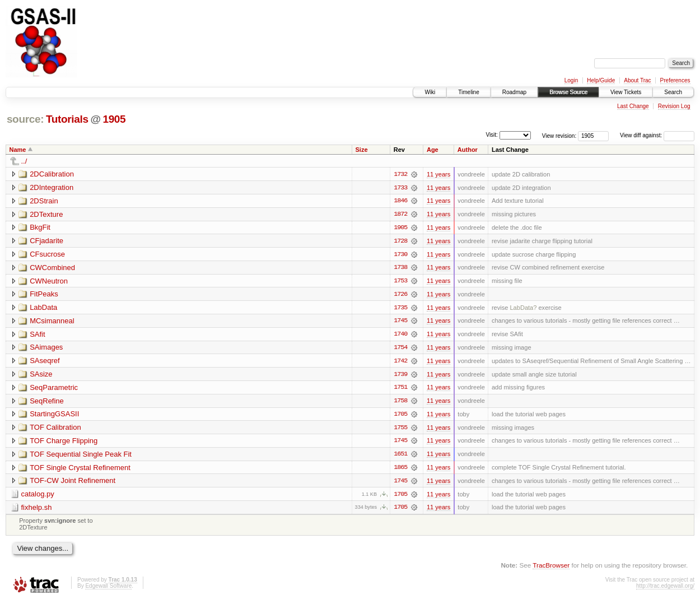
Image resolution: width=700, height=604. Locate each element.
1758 (400, 403)
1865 (400, 470)
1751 (400, 389)
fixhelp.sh (37, 510)
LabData (43, 308)
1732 (400, 174)
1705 (400, 416)
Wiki (430, 92)
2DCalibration (52, 174)
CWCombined (52, 268)
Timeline (468, 92)
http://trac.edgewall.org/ (665, 589)
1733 (400, 188)
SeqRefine (47, 403)
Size (362, 150)
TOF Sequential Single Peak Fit (81, 456)
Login (571, 80)
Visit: (492, 135)
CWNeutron (49, 282)
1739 (400, 376)
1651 (400, 457)
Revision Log (674, 106)
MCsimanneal (52, 322)
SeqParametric (54, 389)
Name (18, 150)
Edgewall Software (108, 589)
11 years (438, 174)
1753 (400, 282)
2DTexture (46, 214)
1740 (400, 336)
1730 (400, 255)
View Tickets (626, 92)
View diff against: (657, 135)
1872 (400, 215)
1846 (400, 201)
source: (25, 119)
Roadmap (514, 92)
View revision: (559, 135)
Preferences (675, 80)
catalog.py (38, 497)
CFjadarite (46, 241)
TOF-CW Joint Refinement (73, 483)
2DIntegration (52, 187)
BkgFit (40, 228)
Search (673, 92)
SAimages (46, 349)
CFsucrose (47, 255)
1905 (114, 119)
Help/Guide (601, 80)
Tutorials (67, 119)
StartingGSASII (54, 416)
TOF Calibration (55, 429)
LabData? (523, 309)
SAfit (37, 335)
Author (468, 150)
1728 (400, 241)
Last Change (633, 106)
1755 (400, 430)
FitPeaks (44, 295)
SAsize (41, 376)
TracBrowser (551, 568)
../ (24, 161)
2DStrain (44, 201)
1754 (400, 349)
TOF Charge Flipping (64, 443)
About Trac (637, 80)
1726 (400, 295)
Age (433, 150)
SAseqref (45, 362)
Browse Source (568, 92)
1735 (400, 309)
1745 (400, 322)
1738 (400, 268)
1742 (400, 363)
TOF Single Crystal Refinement (80, 470)
